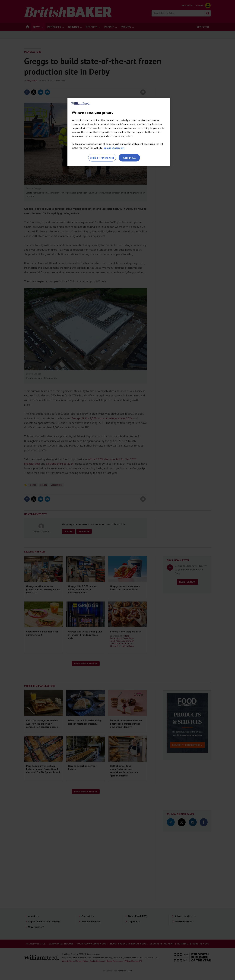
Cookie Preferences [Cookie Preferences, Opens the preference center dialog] (102, 158)
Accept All (129, 158)
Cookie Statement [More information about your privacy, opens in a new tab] (114, 148)
